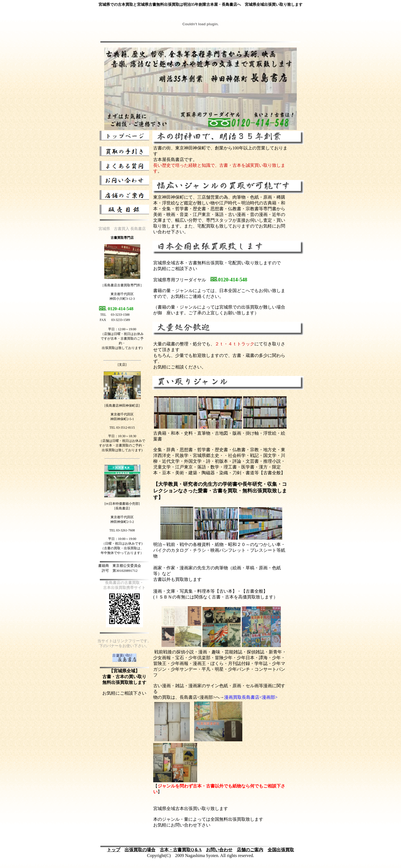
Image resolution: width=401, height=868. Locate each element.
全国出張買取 (281, 850)
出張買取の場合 (140, 850)
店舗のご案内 (250, 850)
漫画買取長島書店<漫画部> (251, 697)
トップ (114, 850)
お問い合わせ (219, 850)
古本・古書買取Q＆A (181, 850)
